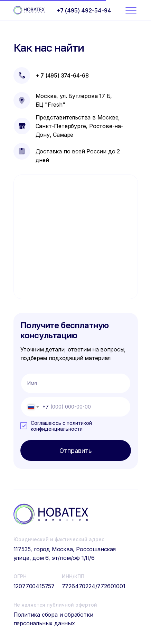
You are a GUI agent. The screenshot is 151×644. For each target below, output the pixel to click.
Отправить (75, 450)
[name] (76, 383)
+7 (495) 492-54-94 (84, 10)
